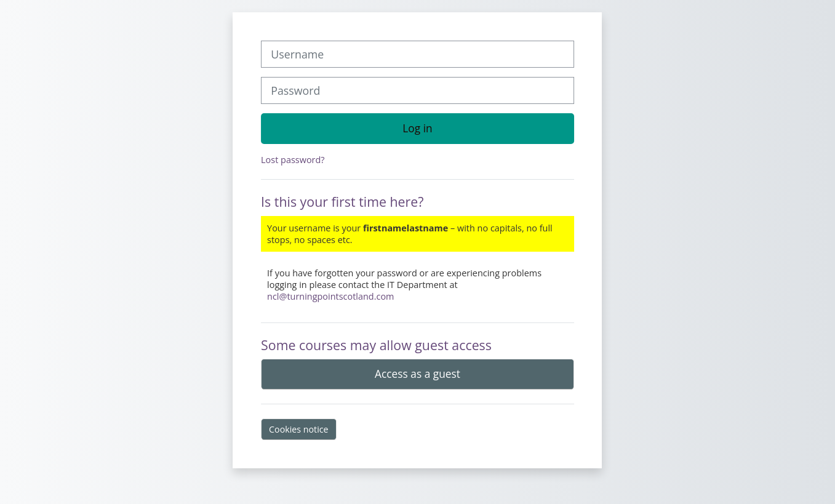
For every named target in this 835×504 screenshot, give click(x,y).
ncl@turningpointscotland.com (330, 296)
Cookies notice (299, 429)
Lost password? (293, 160)
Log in (417, 128)
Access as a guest (417, 374)
